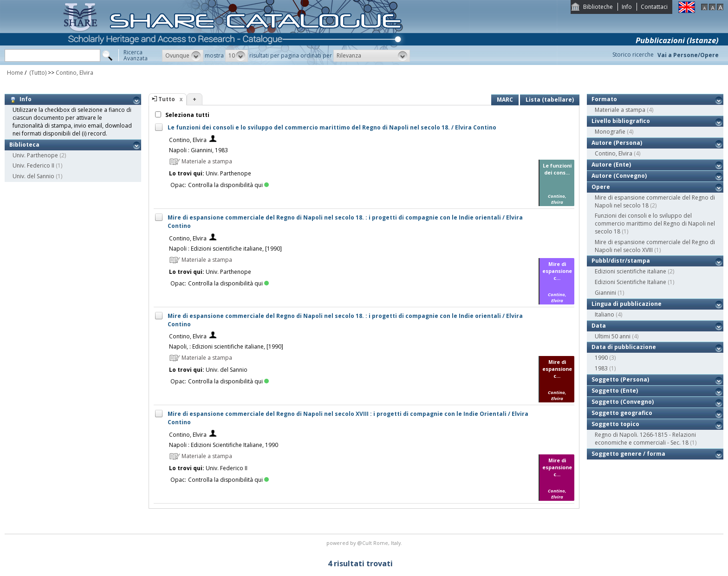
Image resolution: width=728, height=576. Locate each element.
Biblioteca (24, 145)
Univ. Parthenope (35, 155)
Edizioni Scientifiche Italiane (630, 282)
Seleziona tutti (187, 115)
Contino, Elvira (75, 73)
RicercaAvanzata (136, 55)
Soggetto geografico (622, 413)
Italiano (604, 314)
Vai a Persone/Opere (688, 55)
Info (627, 7)
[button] (183, 56)
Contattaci (654, 7)
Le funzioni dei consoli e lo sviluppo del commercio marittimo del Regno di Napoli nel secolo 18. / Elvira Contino (332, 127)
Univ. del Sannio (33, 176)
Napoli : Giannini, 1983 (198, 150)
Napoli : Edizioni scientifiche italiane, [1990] (225, 249)
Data (599, 326)
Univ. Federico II (33, 165)
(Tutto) (37, 73)
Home (15, 73)
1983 (601, 368)
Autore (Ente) (611, 165)
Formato (604, 99)
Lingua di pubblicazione (627, 304)
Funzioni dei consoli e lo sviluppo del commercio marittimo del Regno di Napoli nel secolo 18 (655, 223)
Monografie (610, 132)
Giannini (605, 293)
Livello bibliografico (621, 121)
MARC (505, 100)
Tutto (167, 99)
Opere (601, 187)
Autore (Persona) (617, 143)
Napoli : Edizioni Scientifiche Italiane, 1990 (224, 445)
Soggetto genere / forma (628, 454)
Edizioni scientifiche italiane (630, 271)
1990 (601, 358)
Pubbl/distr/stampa (621, 261)
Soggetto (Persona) (620, 379)
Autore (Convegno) (619, 176)
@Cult (365, 543)
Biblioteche (598, 7)
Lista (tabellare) (550, 100)
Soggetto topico (615, 424)
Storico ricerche (633, 55)
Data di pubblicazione (624, 347)
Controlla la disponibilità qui (228, 185)
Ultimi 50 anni (613, 336)
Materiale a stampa (620, 110)
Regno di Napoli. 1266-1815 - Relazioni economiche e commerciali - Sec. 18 (645, 439)
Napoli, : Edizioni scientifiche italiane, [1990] (226, 346)
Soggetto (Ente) (615, 391)
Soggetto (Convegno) (623, 402)
